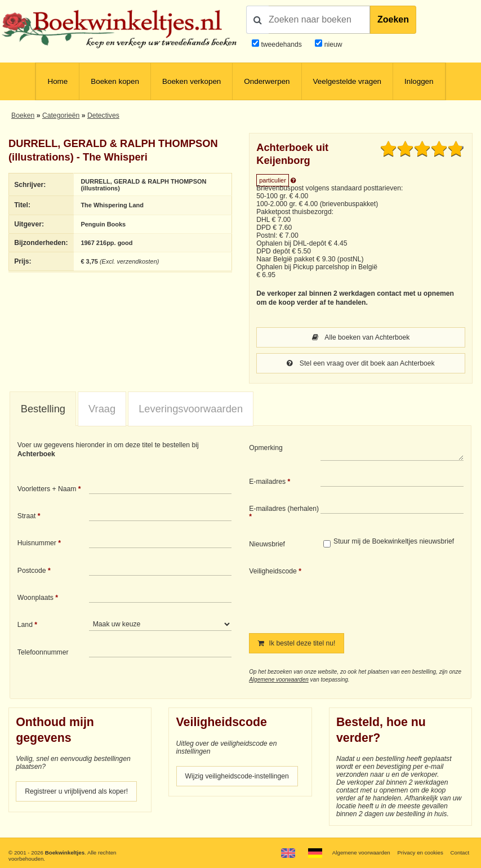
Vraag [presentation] (102, 409)
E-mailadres (267, 482)
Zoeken (393, 19)
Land (25, 625)
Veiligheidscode (273, 571)
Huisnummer (37, 543)
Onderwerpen (267, 81)
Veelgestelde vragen (348, 81)
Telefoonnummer (43, 652)
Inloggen (419, 81)
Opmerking (266, 448)
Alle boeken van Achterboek (361, 337)
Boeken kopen (115, 81)
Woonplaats (35, 598)
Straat (27, 516)
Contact (460, 853)
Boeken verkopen (191, 81)
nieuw (332, 44)
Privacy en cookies (420, 853)
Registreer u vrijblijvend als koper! (76, 791)
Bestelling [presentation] (43, 409)
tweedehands (281, 44)
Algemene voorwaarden (279, 680)
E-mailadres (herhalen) (284, 509)
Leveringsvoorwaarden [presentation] (191, 409)
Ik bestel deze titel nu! (297, 643)
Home (57, 81)
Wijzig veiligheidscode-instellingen (237, 776)
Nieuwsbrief (267, 544)
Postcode (32, 571)
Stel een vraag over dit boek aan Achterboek (360, 363)
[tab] (43, 409)
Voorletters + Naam (47, 489)
